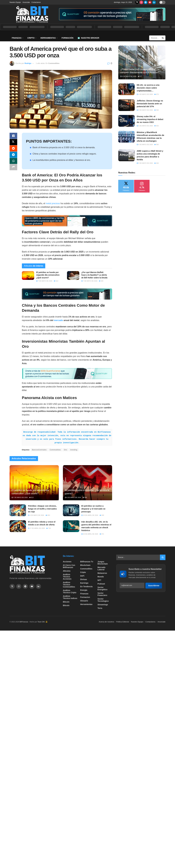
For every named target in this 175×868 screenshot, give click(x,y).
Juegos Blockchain (103, 563)
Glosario (84, 601)
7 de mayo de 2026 (44, 281)
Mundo (101, 577)
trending (74, 450)
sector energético (102, 588)
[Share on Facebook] (13, 136)
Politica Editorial (123, 622)
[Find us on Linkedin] (38, 586)
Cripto (31, 38)
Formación (67, 38)
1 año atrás (40, 63)
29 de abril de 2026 (90, 515)
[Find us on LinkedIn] (154, 2)
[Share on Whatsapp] (13, 162)
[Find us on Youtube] (150, 2)
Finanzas (17, 38)
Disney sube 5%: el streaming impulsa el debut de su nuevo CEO (150, 119)
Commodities (54, 63)
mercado (58, 320)
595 (156, 145)
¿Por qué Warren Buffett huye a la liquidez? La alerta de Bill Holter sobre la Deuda (94, 275)
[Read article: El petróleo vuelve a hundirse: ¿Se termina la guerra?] (87, 483)
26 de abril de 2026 (90, 534)
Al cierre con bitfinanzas (69, 566)
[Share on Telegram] (13, 156)
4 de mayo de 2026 (36, 515)
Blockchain (85, 565)
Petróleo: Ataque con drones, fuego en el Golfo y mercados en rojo (42, 509)
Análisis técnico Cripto (70, 591)
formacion (85, 597)
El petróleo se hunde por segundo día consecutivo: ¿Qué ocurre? (48, 275)
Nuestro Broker (89, 38)
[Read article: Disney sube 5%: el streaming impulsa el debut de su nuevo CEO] (126, 121)
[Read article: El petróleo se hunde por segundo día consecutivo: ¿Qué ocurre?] (28, 275)
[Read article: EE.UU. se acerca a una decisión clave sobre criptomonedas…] (126, 89)
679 (156, 94)
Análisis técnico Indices (70, 597)
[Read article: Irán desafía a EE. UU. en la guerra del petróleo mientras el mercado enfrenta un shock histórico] (71, 526)
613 (56, 281)
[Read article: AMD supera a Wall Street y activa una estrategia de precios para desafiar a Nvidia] (126, 155)
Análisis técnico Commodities (69, 585)
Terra (100, 608)
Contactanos (36, 2)
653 (48, 515)
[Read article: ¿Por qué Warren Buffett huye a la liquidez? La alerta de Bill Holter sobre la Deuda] (73, 275)
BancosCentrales (39, 450)
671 (102, 534)
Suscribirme (154, 586)
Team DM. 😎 (43, 622)
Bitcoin (66, 602)
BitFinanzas (24, 622)
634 (101, 281)
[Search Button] (163, 38)
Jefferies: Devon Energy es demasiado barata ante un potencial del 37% (150, 104)
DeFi (82, 576)
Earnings (84, 583)
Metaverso (102, 573)
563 (156, 126)
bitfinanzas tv (87, 562)
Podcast (101, 584)
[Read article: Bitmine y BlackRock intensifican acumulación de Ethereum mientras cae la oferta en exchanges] (126, 137)
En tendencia (86, 587)
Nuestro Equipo (15, 2)
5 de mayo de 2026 (145, 163)
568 (156, 110)
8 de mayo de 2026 (145, 110)
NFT (99, 580)
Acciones (67, 562)
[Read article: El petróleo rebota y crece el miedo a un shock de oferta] (18, 526)
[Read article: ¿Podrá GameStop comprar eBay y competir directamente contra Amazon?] (142, 62)
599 (85, 497)
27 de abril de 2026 (36, 528)
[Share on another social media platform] (13, 169)
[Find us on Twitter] (137, 2)
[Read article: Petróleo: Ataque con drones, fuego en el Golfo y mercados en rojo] (18, 510)
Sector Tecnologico (103, 600)
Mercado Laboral (101, 568)
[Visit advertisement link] (112, 14)
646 (156, 163)
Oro (66, 450)
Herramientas (48, 38)
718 (48, 528)
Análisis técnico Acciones (67, 577)
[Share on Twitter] (13, 143)
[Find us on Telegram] (146, 2)
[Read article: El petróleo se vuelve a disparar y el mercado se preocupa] (71, 510)
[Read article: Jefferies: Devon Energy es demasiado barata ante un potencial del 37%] (126, 105)
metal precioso (53, 203)
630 (102, 515)
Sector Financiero (102, 594)
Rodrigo (28, 63)
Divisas (84, 579)
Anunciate (26, 2)
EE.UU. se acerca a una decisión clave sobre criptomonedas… (148, 88)
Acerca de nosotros (107, 622)
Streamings (103, 605)
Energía (84, 590)
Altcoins (67, 571)
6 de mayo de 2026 (73, 497)
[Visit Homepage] (32, 14)
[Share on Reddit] (13, 149)
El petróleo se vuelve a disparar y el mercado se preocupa (93, 509)
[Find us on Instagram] (141, 2)
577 (140, 76)
